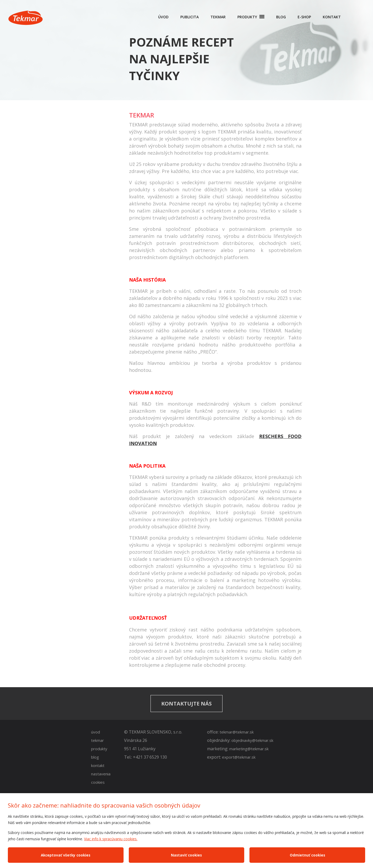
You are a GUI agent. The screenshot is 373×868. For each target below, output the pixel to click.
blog (95, 757)
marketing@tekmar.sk (249, 749)
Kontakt (332, 17)
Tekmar (218, 17)
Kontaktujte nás (186, 704)
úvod (96, 732)
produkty (99, 749)
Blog (281, 17)
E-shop (304, 17)
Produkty (248, 17)
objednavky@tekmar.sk (252, 740)
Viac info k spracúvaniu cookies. (111, 839)
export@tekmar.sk (239, 757)
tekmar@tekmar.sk (237, 732)
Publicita (190, 17)
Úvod (163, 17)
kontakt (98, 765)
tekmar (98, 740)
